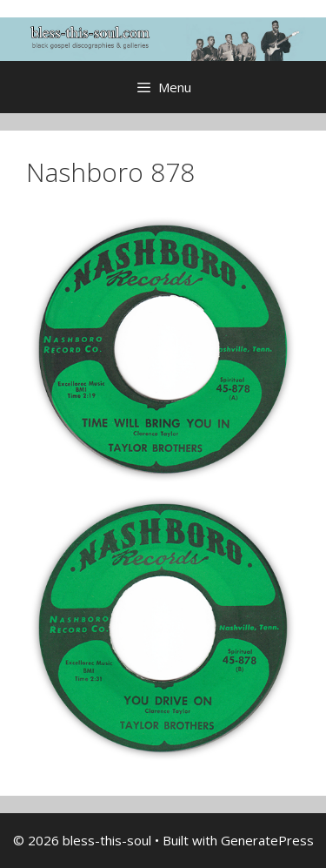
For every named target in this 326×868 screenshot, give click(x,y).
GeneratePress (267, 840)
